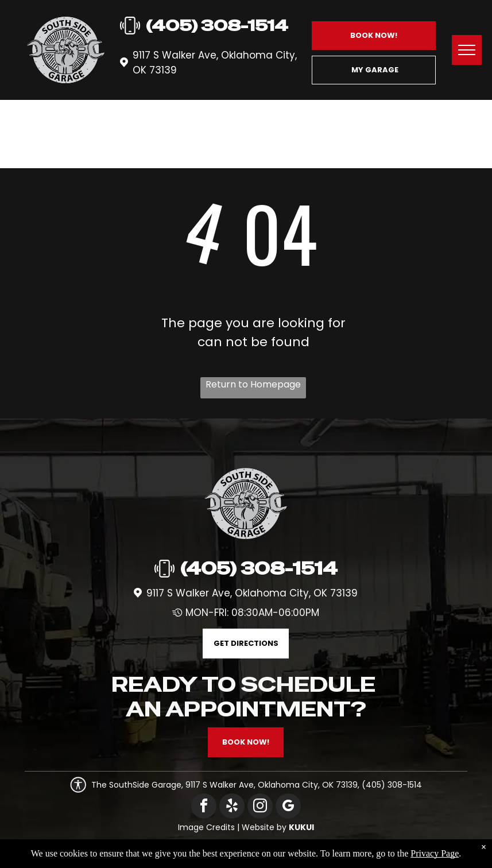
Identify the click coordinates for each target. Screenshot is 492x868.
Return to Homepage (253, 384)
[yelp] (232, 807)
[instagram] (260, 807)
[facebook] (204, 807)
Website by (264, 827)
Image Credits (206, 827)
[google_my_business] (288, 807)
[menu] (467, 50)
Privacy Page (435, 853)
